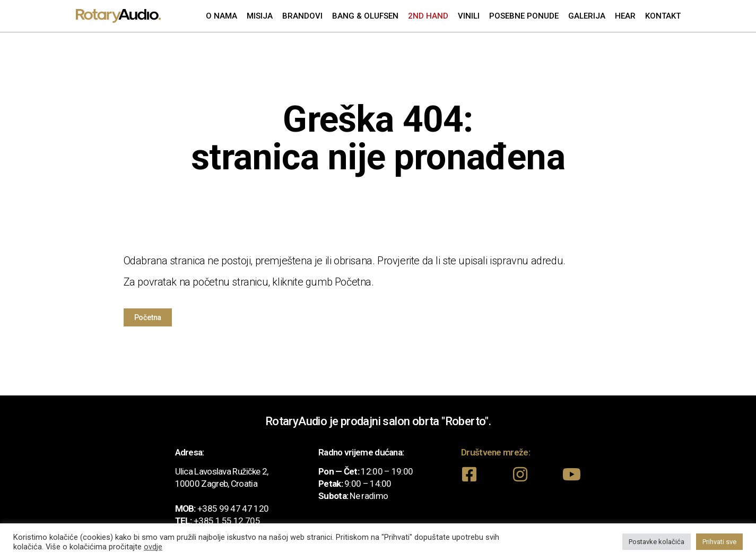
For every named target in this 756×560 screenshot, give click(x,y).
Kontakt (663, 16)
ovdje (153, 547)
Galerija (587, 16)
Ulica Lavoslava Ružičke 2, (222, 471)
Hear (625, 16)
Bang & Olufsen (365, 16)
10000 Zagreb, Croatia (216, 484)
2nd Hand (428, 16)
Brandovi (302, 16)
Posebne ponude (524, 16)
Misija (260, 16)
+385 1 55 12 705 (227, 521)
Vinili (469, 16)
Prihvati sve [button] (719, 542)
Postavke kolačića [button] (657, 542)
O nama (221, 16)
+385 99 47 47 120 (233, 509)
